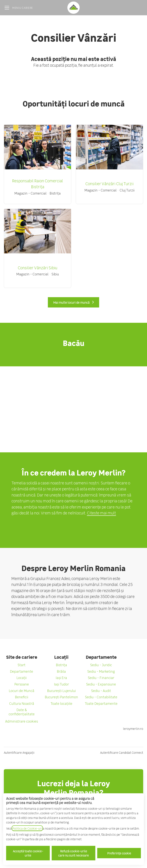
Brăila (61, 671)
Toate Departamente (101, 703)
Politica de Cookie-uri (27, 828)
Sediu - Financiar (101, 677)
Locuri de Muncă (22, 690)
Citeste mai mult (101, 513)
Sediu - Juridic (101, 665)
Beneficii (22, 697)
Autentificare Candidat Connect (122, 752)
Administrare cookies (22, 721)
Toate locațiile (61, 703)
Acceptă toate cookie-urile (28, 853)
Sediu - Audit (101, 690)
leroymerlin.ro (133, 728)
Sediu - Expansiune (101, 684)
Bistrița (61, 665)
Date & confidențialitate (22, 712)
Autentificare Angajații (19, 752)
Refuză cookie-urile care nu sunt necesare (73, 853)
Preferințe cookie (119, 853)
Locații (22, 677)
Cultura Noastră (22, 703)
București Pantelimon (61, 697)
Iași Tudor (61, 684)
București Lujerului (61, 690)
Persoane (22, 684)
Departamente (22, 671)
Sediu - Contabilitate (101, 697)
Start (22, 665)
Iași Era (61, 677)
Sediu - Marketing (101, 671)
